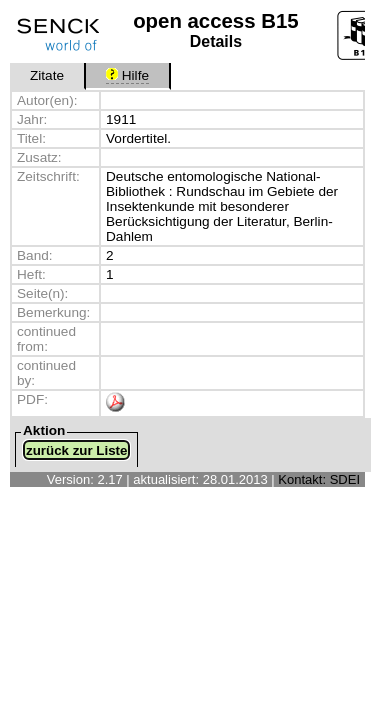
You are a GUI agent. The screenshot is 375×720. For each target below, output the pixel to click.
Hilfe (127, 75)
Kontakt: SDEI (319, 479)
